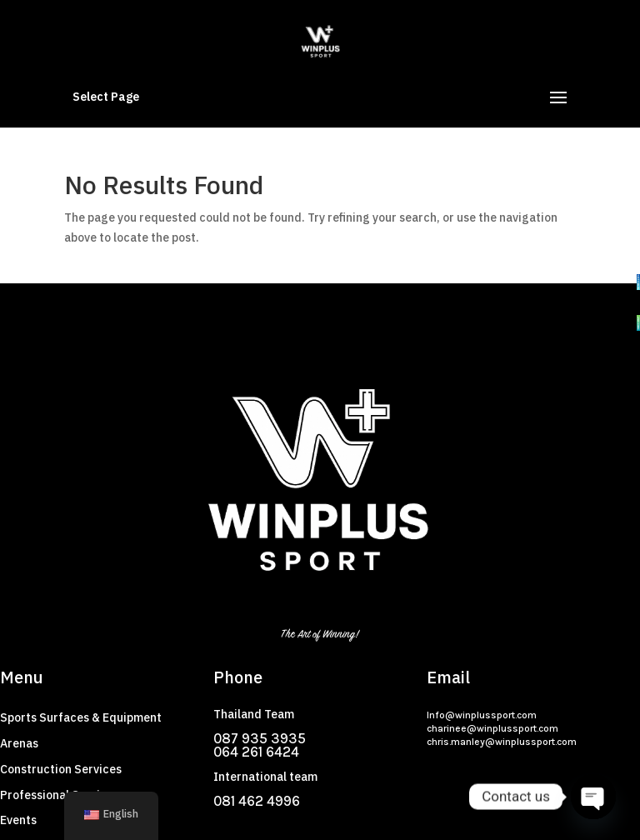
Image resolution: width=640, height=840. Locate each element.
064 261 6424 (256, 752)
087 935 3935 (260, 738)
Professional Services (60, 795)
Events (18, 820)
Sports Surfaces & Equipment (81, 718)
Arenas (19, 744)
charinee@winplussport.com (492, 728)
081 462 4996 (257, 801)
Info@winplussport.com (482, 715)
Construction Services (61, 770)
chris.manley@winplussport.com (502, 742)
